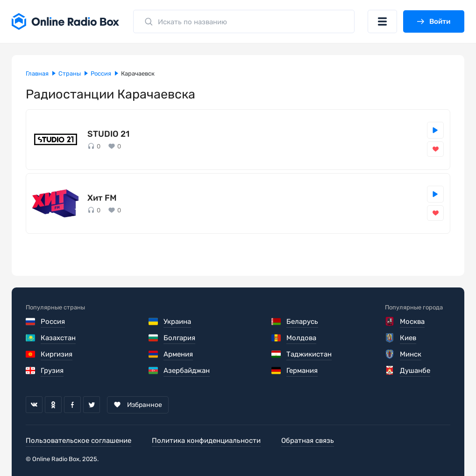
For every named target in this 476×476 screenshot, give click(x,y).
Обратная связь (308, 441)
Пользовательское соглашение (78, 441)
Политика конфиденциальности (206, 441)
